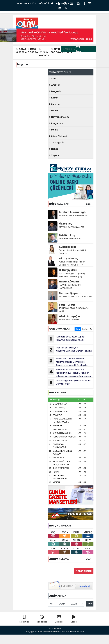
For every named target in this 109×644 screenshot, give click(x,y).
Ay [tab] (91, 329)
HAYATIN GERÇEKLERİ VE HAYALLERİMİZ (70, 286)
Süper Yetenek (58, 136)
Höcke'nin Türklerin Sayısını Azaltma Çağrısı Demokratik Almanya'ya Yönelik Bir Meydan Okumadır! (68, 362)
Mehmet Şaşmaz (70, 293)
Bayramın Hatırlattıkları (70, 239)
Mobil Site (24, 619)
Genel (54, 111)
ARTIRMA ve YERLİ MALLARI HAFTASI (75, 297)
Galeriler (59, 619)
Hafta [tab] (85, 329)
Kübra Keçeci (67, 247)
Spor (53, 78)
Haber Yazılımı (77, 632)
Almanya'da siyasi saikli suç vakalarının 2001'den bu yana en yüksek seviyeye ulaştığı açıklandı (69, 373)
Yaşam (54, 155)
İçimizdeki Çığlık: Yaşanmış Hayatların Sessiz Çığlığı (72, 275)
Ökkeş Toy (66, 224)
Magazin (55, 91)
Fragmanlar (57, 123)
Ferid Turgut (67, 305)
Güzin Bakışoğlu (69, 316)
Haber (54, 149)
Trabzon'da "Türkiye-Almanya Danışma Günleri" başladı (70, 350)
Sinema (54, 104)
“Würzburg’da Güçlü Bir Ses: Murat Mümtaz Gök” (70, 383)
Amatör (55, 85)
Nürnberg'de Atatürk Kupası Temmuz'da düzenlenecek (66, 339)
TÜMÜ (88, 204)
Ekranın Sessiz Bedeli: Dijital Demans (72, 252)
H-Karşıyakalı (68, 270)
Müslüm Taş (67, 235)
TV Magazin (57, 143)
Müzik (53, 130)
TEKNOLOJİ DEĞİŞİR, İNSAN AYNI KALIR (74, 310)
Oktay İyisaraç (69, 258)
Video (74, 619)
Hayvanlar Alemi (59, 117)
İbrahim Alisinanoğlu (73, 212)
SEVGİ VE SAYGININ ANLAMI (72, 227)
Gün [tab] (78, 329)
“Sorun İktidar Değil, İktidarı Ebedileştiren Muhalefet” (72, 263)
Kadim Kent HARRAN (69, 320)
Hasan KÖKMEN (69, 282)
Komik (54, 98)
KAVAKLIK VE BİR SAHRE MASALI (74, 215)
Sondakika (42, 619)
